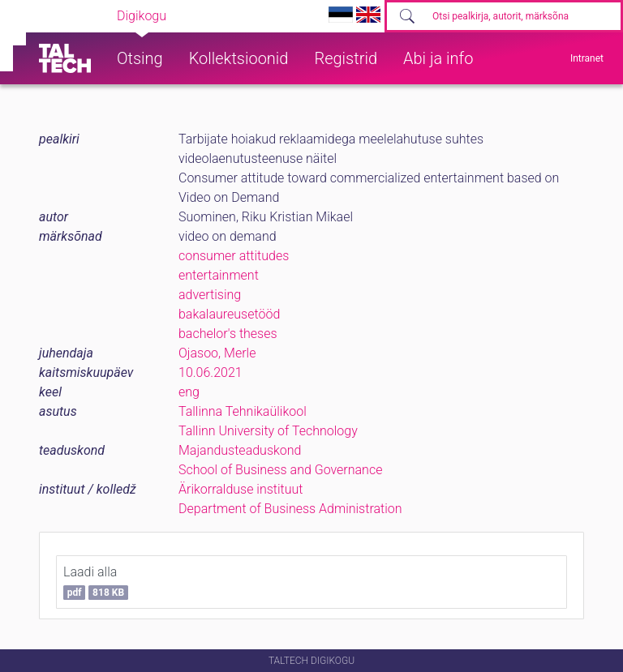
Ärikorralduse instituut (241, 489)
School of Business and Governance (280, 470)
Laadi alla (96, 582)
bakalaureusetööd (229, 314)
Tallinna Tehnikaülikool (243, 411)
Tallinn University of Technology (268, 431)
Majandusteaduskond (240, 450)
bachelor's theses (228, 334)
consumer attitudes (234, 256)
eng (189, 392)
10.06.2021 (211, 372)
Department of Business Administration (290, 509)
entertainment (219, 275)
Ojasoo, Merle (217, 353)
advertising (210, 295)
